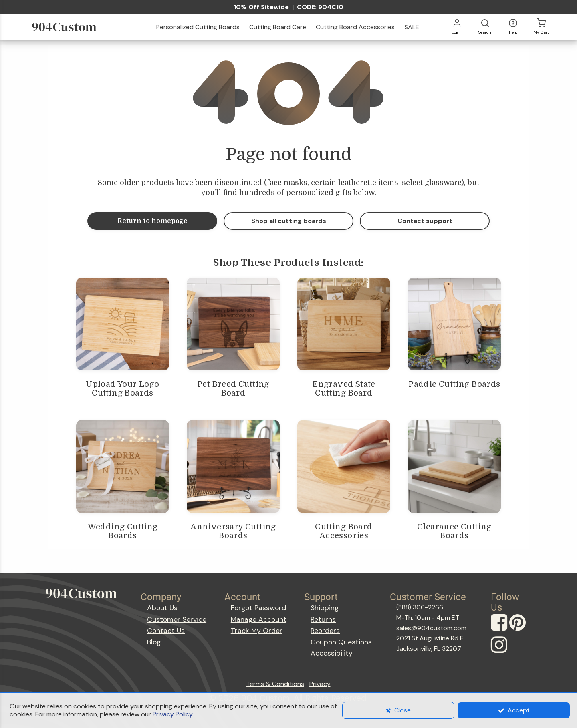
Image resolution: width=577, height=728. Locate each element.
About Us (162, 608)
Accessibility (332, 653)
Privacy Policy (172, 714)
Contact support (425, 221)
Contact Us (166, 631)
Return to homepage (152, 221)
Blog (154, 642)
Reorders (325, 631)
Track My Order (257, 631)
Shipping (325, 608)
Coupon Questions (341, 642)
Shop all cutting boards (289, 221)
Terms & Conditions (275, 684)
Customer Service (177, 619)
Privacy (320, 684)
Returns (323, 619)
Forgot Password (258, 608)
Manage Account (259, 619)
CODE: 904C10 (320, 7)
